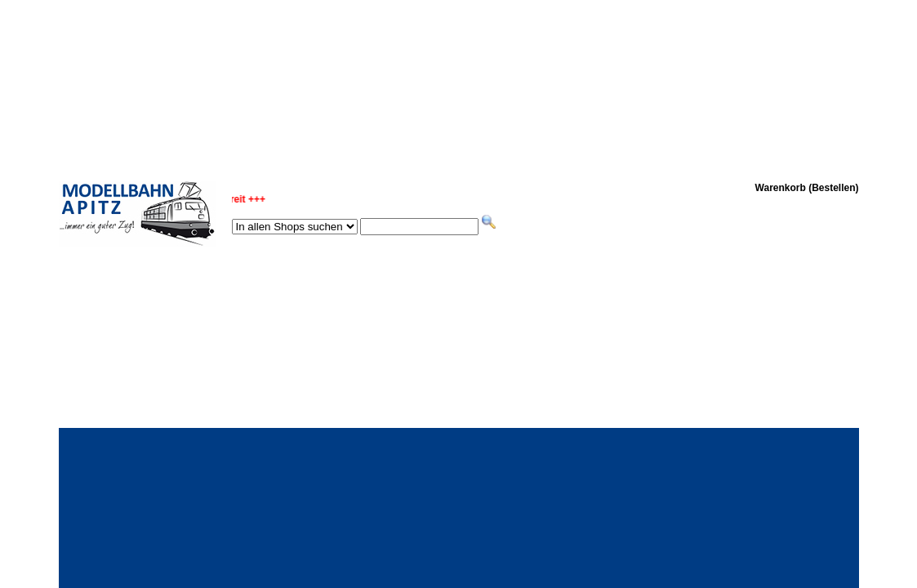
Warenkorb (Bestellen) (807, 188)
